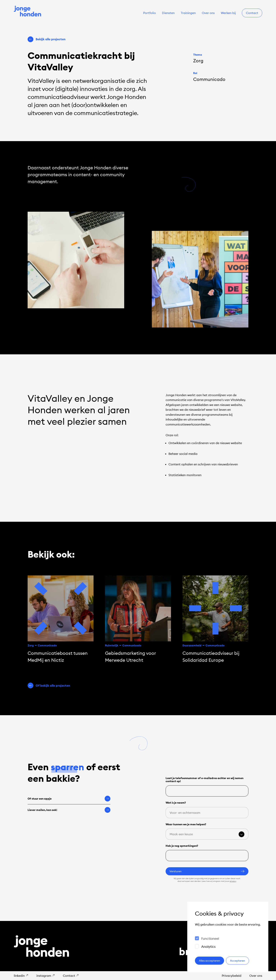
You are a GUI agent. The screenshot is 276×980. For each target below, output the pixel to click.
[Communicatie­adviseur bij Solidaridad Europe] (215, 620)
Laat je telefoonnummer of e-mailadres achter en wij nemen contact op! (205, 780)
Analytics (208, 947)
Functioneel (210, 939)
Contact (252, 13)
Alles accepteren (209, 961)
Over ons (208, 13)
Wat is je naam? (176, 803)
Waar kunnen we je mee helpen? (186, 824)
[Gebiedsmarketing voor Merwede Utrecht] (138, 620)
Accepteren (237, 961)
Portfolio (149, 13)
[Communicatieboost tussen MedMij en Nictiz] (61, 620)
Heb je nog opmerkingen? (182, 846)
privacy (233, 881)
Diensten (168, 13)
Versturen (207, 871)
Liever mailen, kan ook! (69, 810)
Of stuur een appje (69, 799)
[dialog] (228, 937)
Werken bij (228, 13)
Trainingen (188, 13)
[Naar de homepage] (28, 12)
